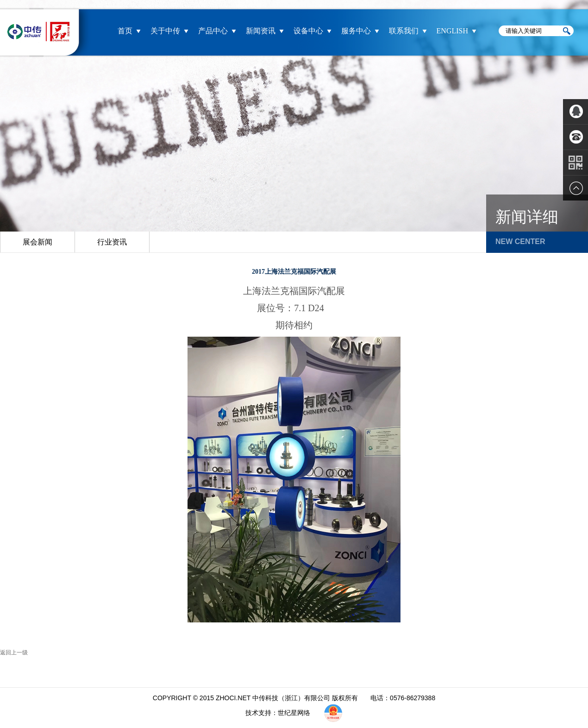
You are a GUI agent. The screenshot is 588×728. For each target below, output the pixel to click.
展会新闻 (38, 242)
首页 (125, 31)
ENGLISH (452, 31)
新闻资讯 (261, 31)
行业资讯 (112, 242)
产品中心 (213, 31)
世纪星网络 (295, 713)
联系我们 (404, 31)
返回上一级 (14, 653)
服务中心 (356, 31)
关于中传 (165, 31)
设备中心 (308, 31)
